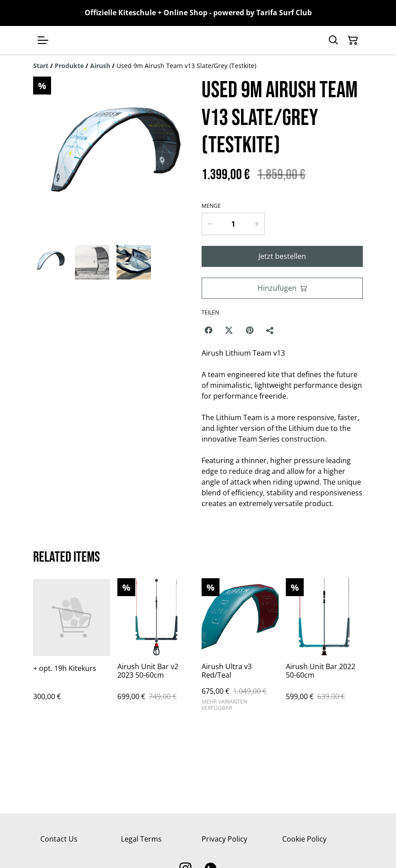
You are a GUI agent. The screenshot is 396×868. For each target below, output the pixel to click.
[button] (50, 262)
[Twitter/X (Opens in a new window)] (229, 330)
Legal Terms (141, 839)
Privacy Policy (224, 839)
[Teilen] (270, 330)
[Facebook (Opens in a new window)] (208, 330)
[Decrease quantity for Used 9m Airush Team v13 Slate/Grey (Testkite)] (209, 224)
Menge (211, 206)
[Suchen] (333, 40)
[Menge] (233, 224)
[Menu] (43, 40)
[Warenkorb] (353, 40)
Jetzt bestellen (282, 256)
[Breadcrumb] (198, 66)
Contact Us (59, 839)
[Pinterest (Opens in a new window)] (250, 330)
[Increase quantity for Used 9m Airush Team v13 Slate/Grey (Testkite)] (257, 224)
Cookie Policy (304, 839)
